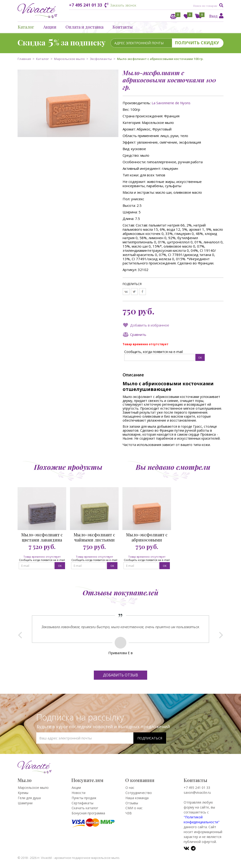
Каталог (26, 27)
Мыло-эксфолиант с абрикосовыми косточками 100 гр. (147, 537)
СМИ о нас (134, 808)
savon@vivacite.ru (197, 792)
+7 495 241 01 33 (86, 5)
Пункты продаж (84, 798)
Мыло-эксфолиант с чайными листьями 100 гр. (94, 537)
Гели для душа (29, 798)
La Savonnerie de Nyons (171, 103)
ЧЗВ (129, 813)
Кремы (23, 793)
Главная (24, 59)
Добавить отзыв (120, 675)
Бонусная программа (88, 813)
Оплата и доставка (84, 27)
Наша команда (137, 798)
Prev (20, 635)
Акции (50, 27)
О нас (130, 788)
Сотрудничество (139, 793)
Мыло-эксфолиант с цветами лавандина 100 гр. (42, 537)
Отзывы (132, 803)
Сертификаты (82, 803)
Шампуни (25, 803)
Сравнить (138, 334)
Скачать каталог (85, 808)
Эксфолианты (101, 59)
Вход (213, 16)
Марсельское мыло (69, 59)
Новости (79, 793)
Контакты (123, 27)
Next (221, 635)
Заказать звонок (123, 5)
